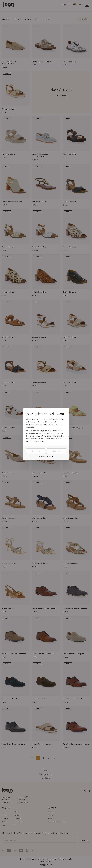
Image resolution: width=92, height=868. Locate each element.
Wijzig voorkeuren (46, 456)
